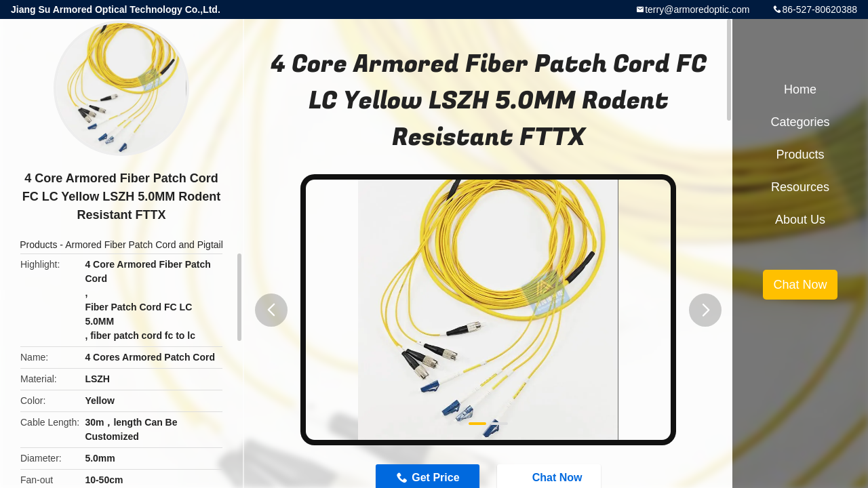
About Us (800, 220)
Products (38, 245)
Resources (800, 187)
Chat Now (800, 285)
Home (800, 89)
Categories (800, 122)
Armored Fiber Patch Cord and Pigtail (144, 245)
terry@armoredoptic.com (697, 9)
